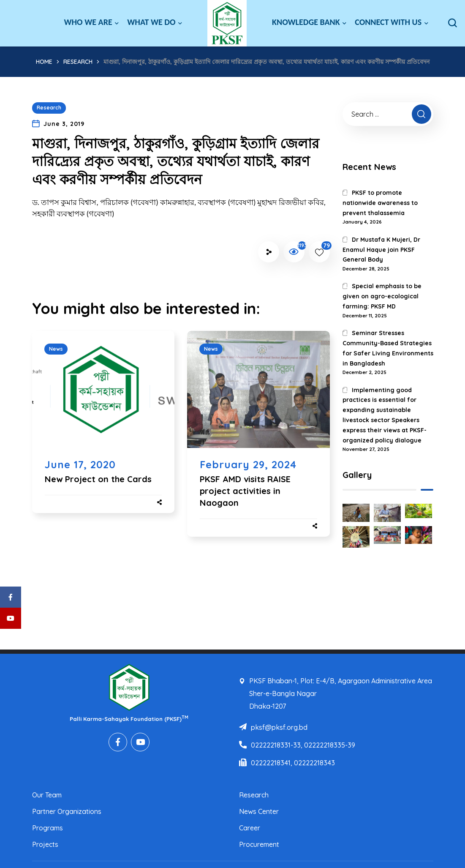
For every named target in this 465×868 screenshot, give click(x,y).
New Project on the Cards (98, 479)
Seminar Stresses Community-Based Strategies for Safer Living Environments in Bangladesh (388, 348)
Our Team (47, 795)
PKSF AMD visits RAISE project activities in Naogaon (245, 491)
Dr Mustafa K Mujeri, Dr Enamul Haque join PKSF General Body (381, 250)
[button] (452, 23)
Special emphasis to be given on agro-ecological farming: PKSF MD (382, 296)
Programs (48, 828)
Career (250, 828)
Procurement (259, 844)
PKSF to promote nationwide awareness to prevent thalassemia (380, 203)
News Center (259, 811)
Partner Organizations (67, 811)
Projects (45, 844)
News (56, 349)
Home (44, 62)
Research (78, 62)
